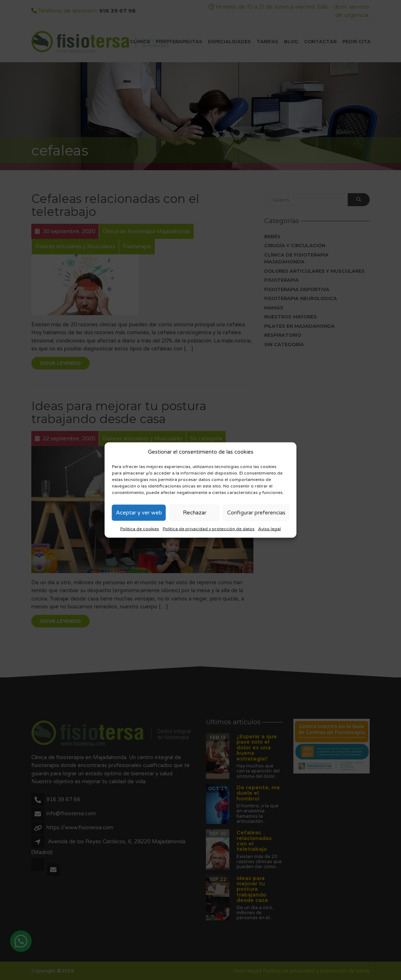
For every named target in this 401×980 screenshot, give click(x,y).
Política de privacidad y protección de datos (209, 528)
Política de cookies (140, 528)
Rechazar (195, 513)
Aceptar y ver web (139, 513)
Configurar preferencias (256, 513)
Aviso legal (269, 528)
